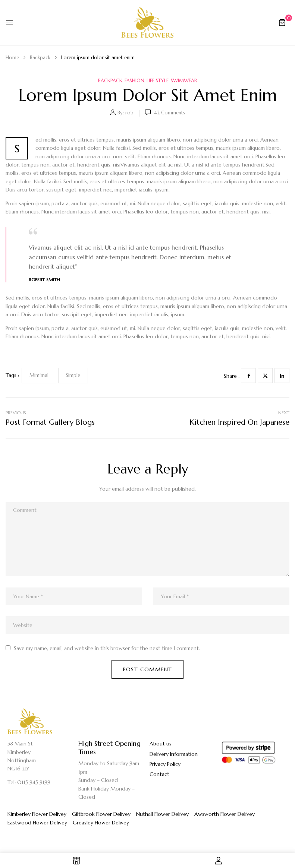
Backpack (40, 58)
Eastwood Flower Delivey (37, 823)
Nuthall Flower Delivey (162, 814)
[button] (282, 22)
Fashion (134, 81)
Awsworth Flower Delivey (225, 814)
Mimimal (39, 375)
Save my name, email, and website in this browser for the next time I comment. (107, 648)
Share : (232, 376)
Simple (73, 375)
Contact (159, 774)
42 (170, 113)
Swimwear (184, 81)
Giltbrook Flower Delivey (101, 814)
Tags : (12, 375)
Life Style (158, 81)
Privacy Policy (165, 764)
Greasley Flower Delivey (101, 823)
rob (129, 113)
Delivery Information (174, 754)
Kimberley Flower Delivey (37, 814)
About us (161, 744)
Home (12, 58)
